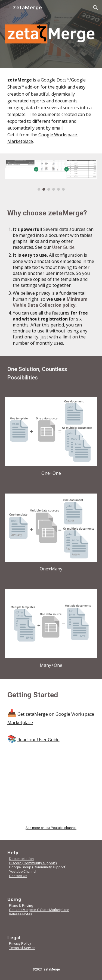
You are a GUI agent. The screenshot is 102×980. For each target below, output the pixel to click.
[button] (7, 7)
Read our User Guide (38, 740)
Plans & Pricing (21, 905)
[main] (51, 111)
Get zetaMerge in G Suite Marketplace (39, 910)
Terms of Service (22, 948)
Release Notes (21, 914)
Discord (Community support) (33, 863)
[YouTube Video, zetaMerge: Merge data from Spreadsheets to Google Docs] (51, 792)
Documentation (21, 859)
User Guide (63, 247)
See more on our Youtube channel (51, 828)
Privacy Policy (20, 943)
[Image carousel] (51, 175)
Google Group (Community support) (38, 867)
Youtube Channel (23, 871)
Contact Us (18, 876)
